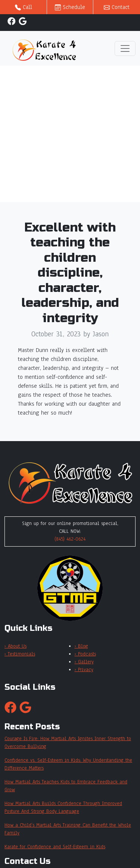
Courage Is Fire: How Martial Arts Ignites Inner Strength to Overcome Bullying (68, 743)
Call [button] (24, 7)
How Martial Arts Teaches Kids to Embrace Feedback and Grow (66, 786)
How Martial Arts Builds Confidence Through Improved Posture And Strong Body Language (63, 807)
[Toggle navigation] (125, 48)
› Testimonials (20, 654)
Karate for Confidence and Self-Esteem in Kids (55, 847)
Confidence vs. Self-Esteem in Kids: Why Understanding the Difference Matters (68, 764)
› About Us (15, 646)
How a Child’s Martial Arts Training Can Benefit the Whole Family (68, 829)
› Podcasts (85, 654)
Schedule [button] (70, 7)
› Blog (81, 646)
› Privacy (84, 670)
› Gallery (84, 662)
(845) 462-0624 (70, 539)
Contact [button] (117, 7)
